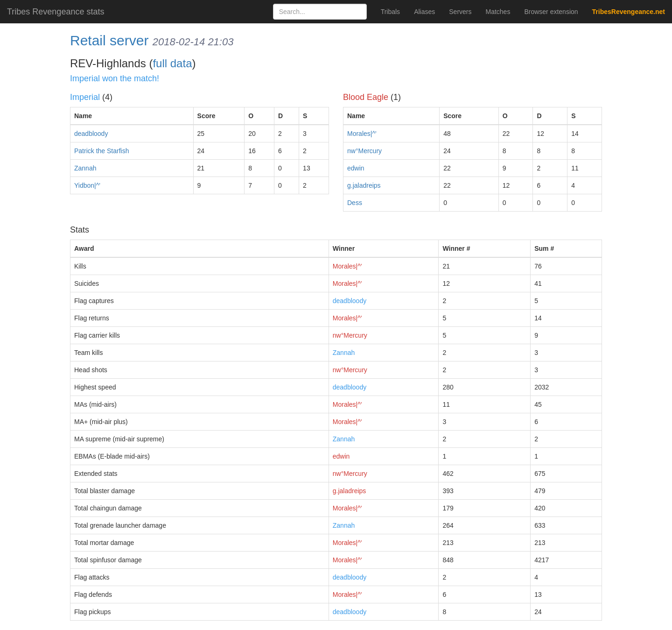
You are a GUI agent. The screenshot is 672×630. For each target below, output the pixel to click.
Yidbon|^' (87, 185)
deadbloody (91, 134)
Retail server (109, 40)
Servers (460, 12)
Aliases (424, 12)
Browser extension (551, 12)
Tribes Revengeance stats (56, 12)
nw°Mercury (364, 151)
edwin (356, 168)
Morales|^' (362, 134)
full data (172, 63)
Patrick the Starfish (102, 151)
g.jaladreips (364, 185)
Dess (355, 203)
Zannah (85, 168)
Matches (498, 12)
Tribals (391, 12)
